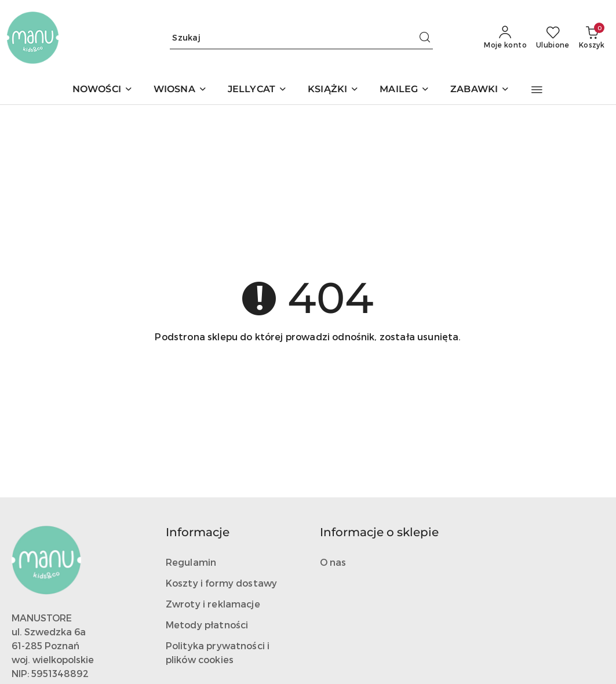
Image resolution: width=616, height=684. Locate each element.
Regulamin (191, 562)
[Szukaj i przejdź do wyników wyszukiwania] (425, 38)
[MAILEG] (404, 90)
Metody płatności (207, 625)
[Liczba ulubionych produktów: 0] (553, 38)
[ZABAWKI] (480, 90)
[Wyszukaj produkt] (301, 37)
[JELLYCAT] (257, 90)
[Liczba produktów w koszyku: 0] (592, 38)
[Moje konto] (505, 38)
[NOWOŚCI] (103, 90)
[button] (537, 90)
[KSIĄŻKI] (333, 90)
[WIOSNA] (180, 90)
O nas (333, 562)
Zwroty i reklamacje (213, 604)
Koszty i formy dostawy (222, 583)
